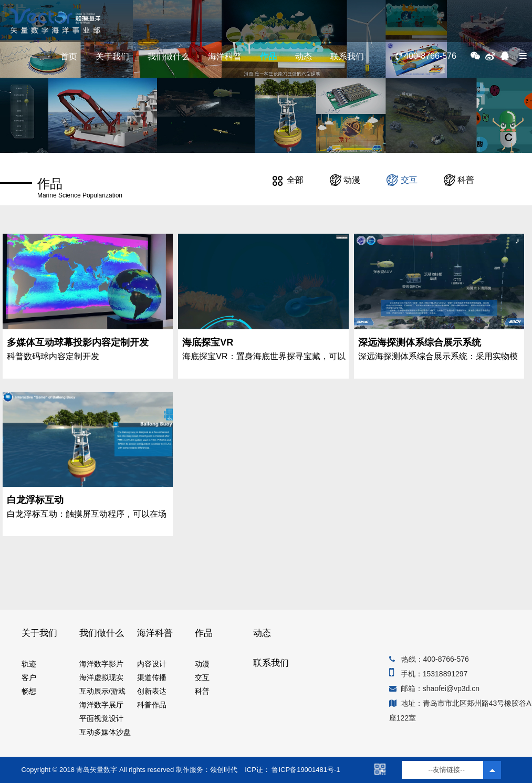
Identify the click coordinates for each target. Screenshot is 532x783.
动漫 (345, 180)
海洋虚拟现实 (101, 677)
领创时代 (224, 770)
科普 (459, 180)
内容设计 (152, 664)
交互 (402, 180)
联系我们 (347, 56)
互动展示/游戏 (102, 691)
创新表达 (152, 691)
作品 (268, 56)
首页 (69, 56)
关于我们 (112, 56)
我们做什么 (169, 56)
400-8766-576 (426, 56)
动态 (304, 56)
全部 (288, 180)
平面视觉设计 (101, 718)
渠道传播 (152, 677)
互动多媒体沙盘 (105, 732)
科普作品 (152, 705)
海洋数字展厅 (101, 705)
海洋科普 (225, 56)
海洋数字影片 (101, 664)
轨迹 (29, 664)
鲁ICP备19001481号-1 (305, 770)
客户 (29, 677)
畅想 (29, 691)
